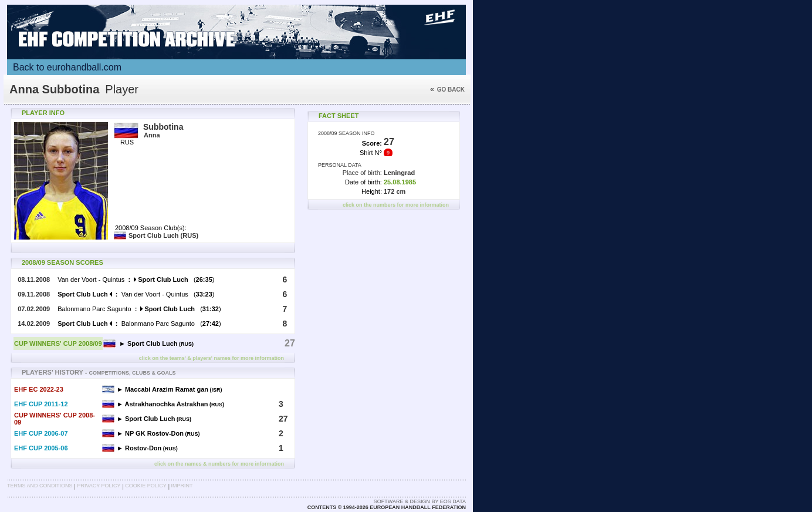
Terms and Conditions (40, 486)
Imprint (182, 486)
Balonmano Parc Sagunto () (139, 309)
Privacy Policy (99, 486)
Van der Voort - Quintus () (136, 279)
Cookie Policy (146, 486)
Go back (447, 90)
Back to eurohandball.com (67, 67)
